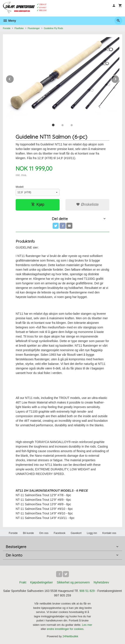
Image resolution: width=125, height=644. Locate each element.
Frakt (23, 582)
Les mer (87, 625)
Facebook (60, 533)
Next (119, 78)
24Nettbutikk (70, 636)
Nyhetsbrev (101, 582)
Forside (7, 28)
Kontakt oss (109, 533)
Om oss (44, 533)
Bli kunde (28, 533)
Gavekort (76, 533)
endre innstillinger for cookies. (66, 629)
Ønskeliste (87, 204)
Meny (9, 21)
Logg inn (92, 533)
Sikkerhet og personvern (73, 582)
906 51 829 (87, 591)
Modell (20, 187)
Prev (14, 78)
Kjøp (38, 204)
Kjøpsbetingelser (42, 582)
